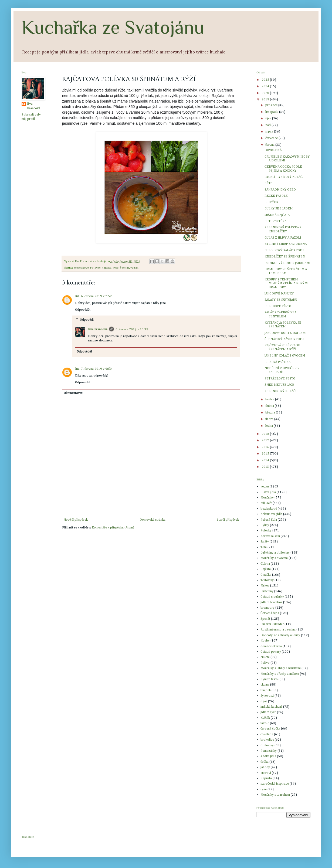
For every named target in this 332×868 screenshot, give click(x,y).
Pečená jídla (269, 520)
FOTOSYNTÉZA (275, 221)
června (270, 145)
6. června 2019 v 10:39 (132, 330)
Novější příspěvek (76, 520)
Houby (265, 641)
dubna (270, 406)
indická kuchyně (271, 707)
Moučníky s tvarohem (275, 795)
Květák (265, 718)
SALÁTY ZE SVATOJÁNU (281, 300)
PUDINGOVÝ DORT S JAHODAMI (287, 263)
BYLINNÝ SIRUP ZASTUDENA (286, 244)
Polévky (95, 268)
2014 (266, 460)
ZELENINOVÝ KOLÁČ (280, 391)
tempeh (266, 690)
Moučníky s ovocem (274, 558)
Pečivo (265, 663)
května (270, 399)
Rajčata (107, 268)
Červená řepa (270, 613)
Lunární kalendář (272, 624)
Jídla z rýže (268, 712)
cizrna (265, 685)
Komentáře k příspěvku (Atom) (113, 528)
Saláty (265, 542)
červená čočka (270, 729)
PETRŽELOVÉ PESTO (280, 379)
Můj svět (266, 503)
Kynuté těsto (269, 679)
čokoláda (267, 734)
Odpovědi (87, 320)
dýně (264, 701)
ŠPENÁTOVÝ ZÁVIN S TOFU (284, 339)
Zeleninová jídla (271, 514)
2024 (266, 86)
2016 (266, 447)
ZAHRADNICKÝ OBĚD (280, 190)
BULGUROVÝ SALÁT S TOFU (284, 250)
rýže (116, 268)
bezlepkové (81, 268)
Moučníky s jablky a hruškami (281, 668)
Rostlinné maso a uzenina (278, 630)
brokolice (267, 740)
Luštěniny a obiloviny (275, 553)
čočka (265, 762)
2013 (266, 467)
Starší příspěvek (228, 520)
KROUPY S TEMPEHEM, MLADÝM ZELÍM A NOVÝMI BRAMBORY (286, 284)
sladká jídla (268, 756)
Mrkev (265, 586)
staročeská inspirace (275, 784)
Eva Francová (98, 330)
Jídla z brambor (271, 602)
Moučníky (267, 498)
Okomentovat (73, 393)
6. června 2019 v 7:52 (96, 296)
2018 (266, 434)
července (272, 138)
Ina (77, 296)
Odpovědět (83, 310)
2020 (266, 93)
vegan (134, 268)
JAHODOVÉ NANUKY (279, 294)
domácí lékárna (271, 646)
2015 (266, 454)
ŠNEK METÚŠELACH (279, 385)
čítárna (265, 564)
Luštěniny (267, 591)
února (270, 419)
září (268, 125)
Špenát (124, 268)
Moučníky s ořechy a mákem (280, 674)
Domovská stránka (153, 520)
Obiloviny (267, 745)
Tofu (264, 547)
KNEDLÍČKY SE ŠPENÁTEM (285, 257)
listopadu (272, 112)
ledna (270, 426)
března (271, 413)
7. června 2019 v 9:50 (96, 369)
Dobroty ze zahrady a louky (280, 635)
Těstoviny (267, 580)
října (269, 118)
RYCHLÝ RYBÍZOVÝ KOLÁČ (284, 177)
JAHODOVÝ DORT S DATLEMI (285, 333)
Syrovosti (267, 696)
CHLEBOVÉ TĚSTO (278, 306)
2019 (266, 100)
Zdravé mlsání (270, 536)
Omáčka (266, 575)
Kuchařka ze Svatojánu (113, 27)
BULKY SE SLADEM (279, 209)
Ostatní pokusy (271, 652)
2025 (266, 80)
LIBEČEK (271, 202)
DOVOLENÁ (273, 150)
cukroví (266, 773)
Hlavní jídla (268, 492)
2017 (266, 440)
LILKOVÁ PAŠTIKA (277, 362)
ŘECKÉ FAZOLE (276, 196)
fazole (265, 723)
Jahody (265, 767)
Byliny (265, 525)
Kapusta (266, 778)
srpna (270, 132)
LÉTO (269, 184)
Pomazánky (269, 751)
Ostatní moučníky (272, 597)
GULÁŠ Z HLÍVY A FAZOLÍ (283, 238)
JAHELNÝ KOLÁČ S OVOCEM (285, 356)
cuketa (265, 657)
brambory (267, 608)
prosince (272, 105)
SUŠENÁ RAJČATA (277, 215)
